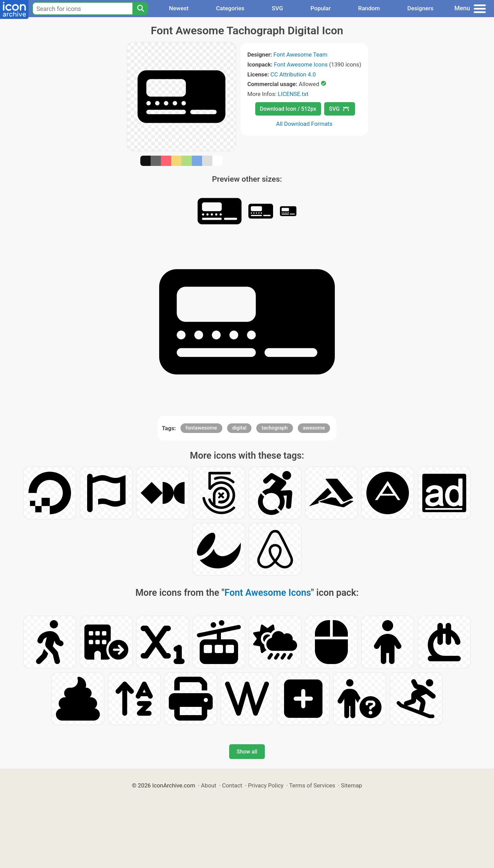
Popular (321, 8)
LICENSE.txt (293, 94)
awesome (314, 428)
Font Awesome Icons (301, 64)
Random (369, 8)
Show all (247, 752)
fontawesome (201, 428)
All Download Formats (304, 124)
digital (239, 428)
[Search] (140, 9)
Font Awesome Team (300, 55)
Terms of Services (312, 785)
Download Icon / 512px (288, 109)
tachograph (274, 428)
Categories (230, 8)
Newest (179, 8)
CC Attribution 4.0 (293, 74)
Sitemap (352, 785)
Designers (420, 8)
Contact (232, 785)
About (209, 785)
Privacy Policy (266, 785)
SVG (277, 8)
